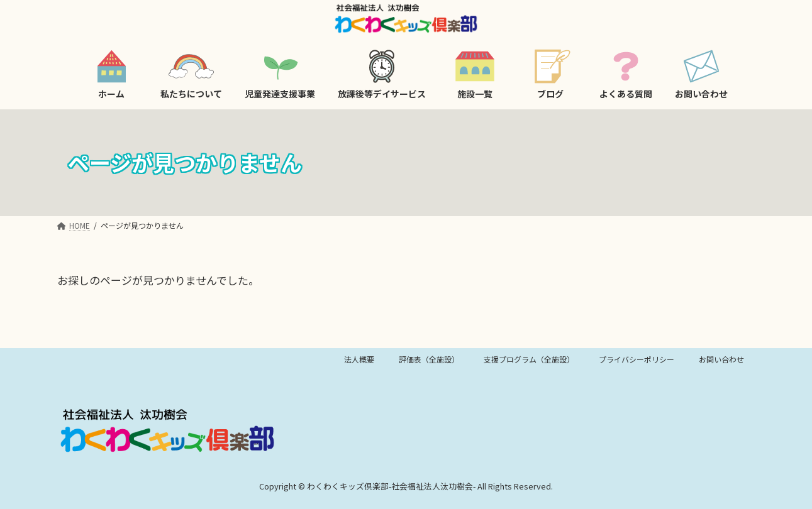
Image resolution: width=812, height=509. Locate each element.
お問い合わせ (721, 359)
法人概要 (359, 359)
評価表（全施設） (429, 359)
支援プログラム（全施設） (529, 359)
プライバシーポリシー (637, 359)
